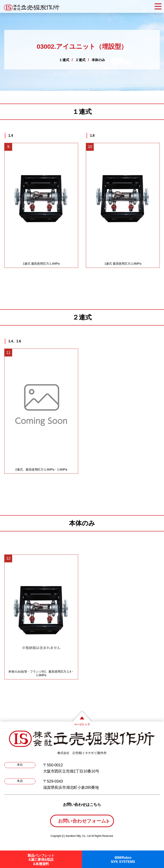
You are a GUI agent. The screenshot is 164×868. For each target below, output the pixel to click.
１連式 (64, 60)
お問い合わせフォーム (82, 821)
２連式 (80, 60)
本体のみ (98, 60)
